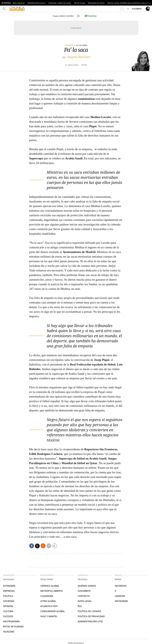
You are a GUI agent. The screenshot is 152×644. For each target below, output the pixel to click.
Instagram (121, 601)
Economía (9, 586)
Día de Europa (80, 3)
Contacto (84, 596)
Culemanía (47, 596)
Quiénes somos (87, 586)
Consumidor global (53, 611)
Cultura (8, 611)
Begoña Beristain (79, 57)
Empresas (9, 591)
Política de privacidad (91, 616)
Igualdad (9, 632)
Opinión (69, 45)
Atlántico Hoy (49, 606)
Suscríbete (84, 591)
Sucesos (8, 616)
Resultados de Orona (96, 3)
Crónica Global (50, 586)
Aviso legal (85, 601)
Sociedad (9, 601)
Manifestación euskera (37, 3)
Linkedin (120, 596)
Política (8, 596)
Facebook (121, 586)
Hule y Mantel (49, 616)
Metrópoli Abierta (52, 591)
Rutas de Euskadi (13, 626)
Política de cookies (89, 611)
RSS (80, 606)
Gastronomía (11, 621)
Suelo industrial (19, 3)
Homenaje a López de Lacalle (60, 3)
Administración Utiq (90, 621)
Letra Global (48, 601)
